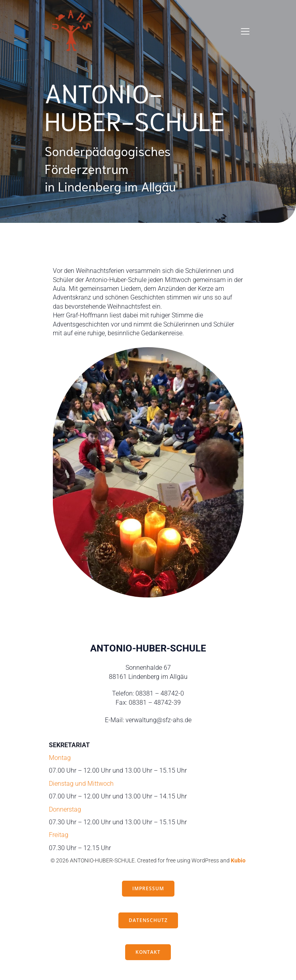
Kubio (238, 860)
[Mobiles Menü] (246, 31)
